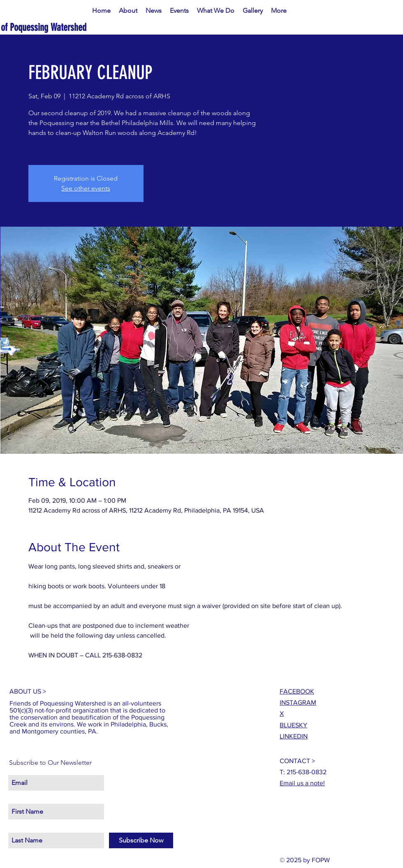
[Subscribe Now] (141, 840)
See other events (86, 188)
